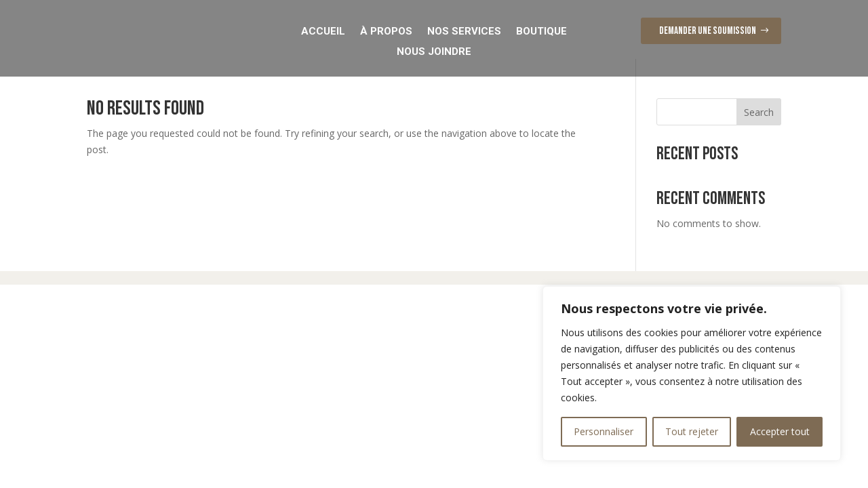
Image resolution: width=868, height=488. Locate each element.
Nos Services (464, 30)
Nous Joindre (434, 51)
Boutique (541, 30)
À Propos (386, 30)
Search (759, 129)
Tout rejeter (692, 431)
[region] (692, 373)
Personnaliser (604, 431)
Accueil (323, 30)
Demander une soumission (708, 31)
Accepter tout (780, 431)
